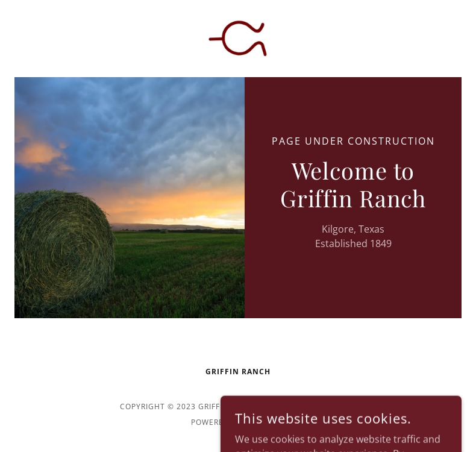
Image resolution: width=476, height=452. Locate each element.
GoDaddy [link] (265, 422)
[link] (238, 39)
